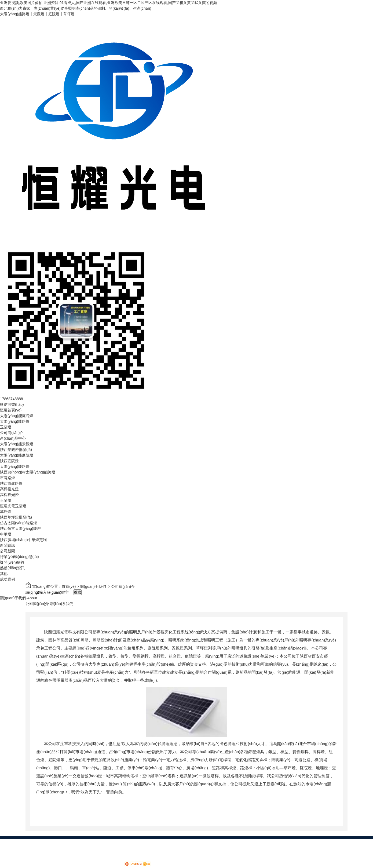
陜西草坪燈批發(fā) (16, 517)
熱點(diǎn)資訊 (12, 568)
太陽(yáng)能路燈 (15, 421)
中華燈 (6, 534)
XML (139, 847)
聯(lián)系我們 (62, 604)
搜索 (78, 592)
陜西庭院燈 (9, 461)
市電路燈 (8, 478)
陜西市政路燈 (11, 483)
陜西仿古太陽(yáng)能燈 (20, 528)
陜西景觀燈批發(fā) (16, 450)
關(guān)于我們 (93, 586)
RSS (128, 847)
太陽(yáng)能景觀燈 (17, 444)
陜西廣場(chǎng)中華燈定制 (23, 540)
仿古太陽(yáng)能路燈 (19, 523)
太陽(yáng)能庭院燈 (17, 416)
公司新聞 (8, 551)
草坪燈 (6, 512)
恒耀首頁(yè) (11, 410)
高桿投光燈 (9, 489)
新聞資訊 (8, 545)
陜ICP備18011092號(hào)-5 (47, 853)
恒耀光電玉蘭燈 (13, 506)
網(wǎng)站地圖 (108, 847)
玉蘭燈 (6, 427)
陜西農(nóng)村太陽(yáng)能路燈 (28, 472)
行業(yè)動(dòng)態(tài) (19, 557)
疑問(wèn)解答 (12, 562)
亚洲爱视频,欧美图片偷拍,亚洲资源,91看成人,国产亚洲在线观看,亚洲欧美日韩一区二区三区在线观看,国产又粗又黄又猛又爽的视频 (109, 3)
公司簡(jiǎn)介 (12, 433)
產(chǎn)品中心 (13, 438)
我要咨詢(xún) (83, 853)
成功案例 (8, 579)
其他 (4, 574)
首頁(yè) (69, 586)
